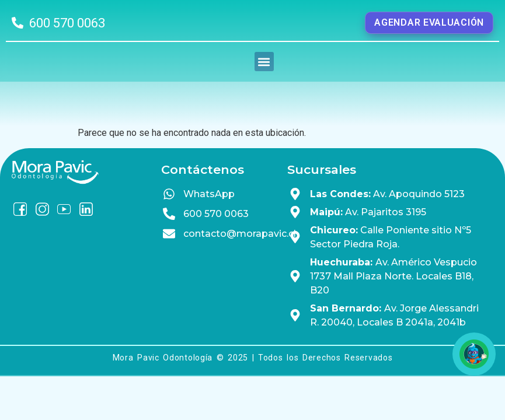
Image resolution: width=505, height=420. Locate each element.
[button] (264, 79)
